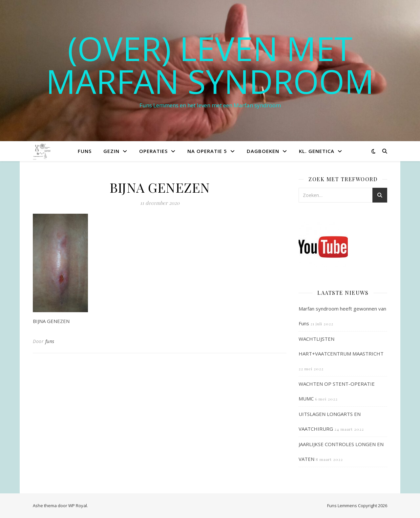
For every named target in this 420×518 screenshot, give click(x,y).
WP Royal (78, 506)
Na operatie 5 (207, 151)
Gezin (111, 151)
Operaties (153, 151)
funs (50, 341)
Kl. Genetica (317, 151)
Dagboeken (263, 151)
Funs (85, 151)
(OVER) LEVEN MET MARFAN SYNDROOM (210, 65)
